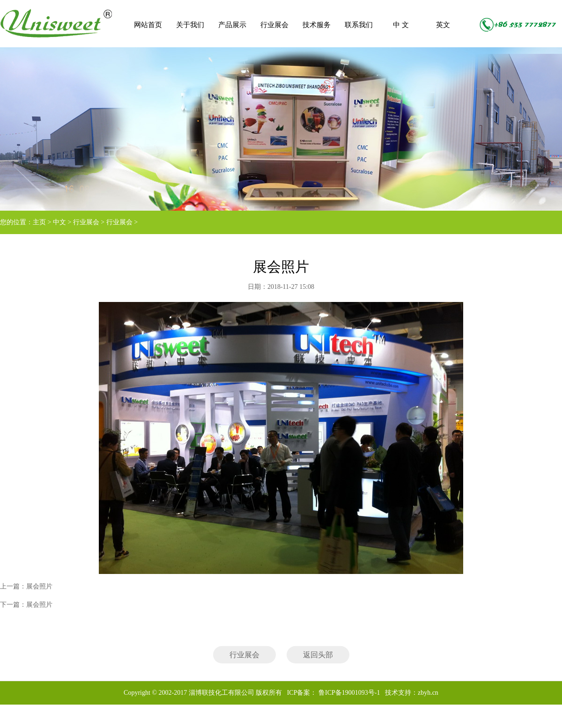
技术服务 (317, 25)
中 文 (401, 25)
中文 (59, 222)
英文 (443, 25)
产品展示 (232, 25)
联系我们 (359, 25)
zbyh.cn (428, 693)
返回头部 (318, 655)
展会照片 (39, 586)
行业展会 (274, 25)
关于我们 (190, 25)
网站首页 (148, 25)
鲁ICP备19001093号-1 (348, 693)
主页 (39, 222)
